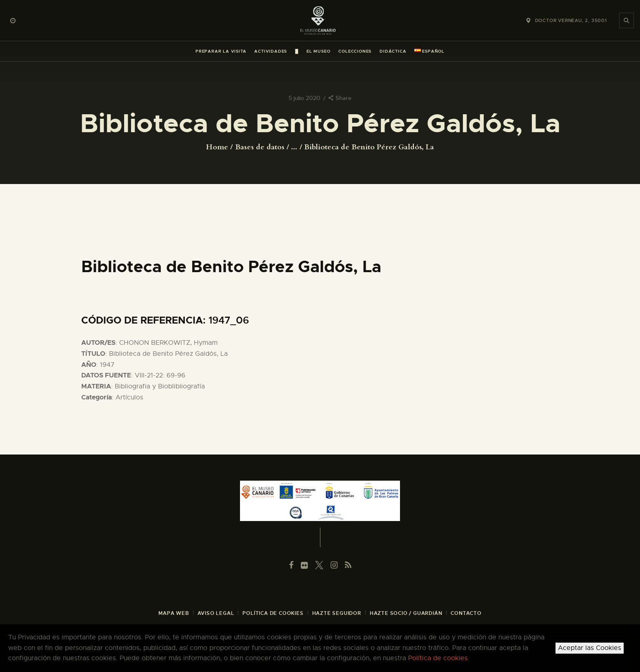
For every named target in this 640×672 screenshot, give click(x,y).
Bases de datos (260, 147)
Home (217, 147)
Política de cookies (438, 658)
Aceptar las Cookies (590, 648)
